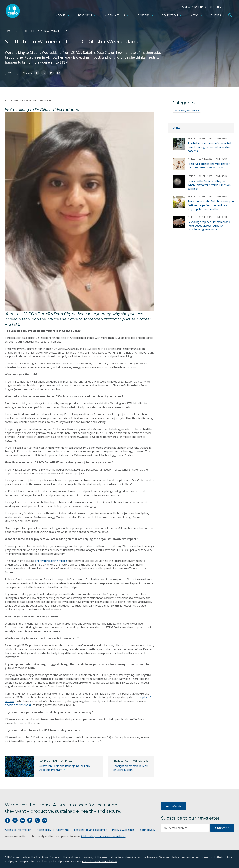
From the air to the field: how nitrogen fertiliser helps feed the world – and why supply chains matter (211, 205)
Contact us (173, 806)
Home (8, 31)
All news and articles (53, 31)
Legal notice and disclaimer (90, 830)
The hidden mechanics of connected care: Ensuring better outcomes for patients (209, 147)
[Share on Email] (59, 73)
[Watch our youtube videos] (45, 820)
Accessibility (44, 830)
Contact (12, 73)
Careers (146, 16)
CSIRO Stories (29, 31)
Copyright (62, 830)
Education (172, 16)
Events (216, 16)
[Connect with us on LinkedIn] (22, 820)
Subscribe (222, 828)
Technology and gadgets (187, 111)
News (196, 16)
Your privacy (147, 830)
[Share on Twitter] (44, 73)
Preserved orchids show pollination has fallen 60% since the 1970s (209, 166)
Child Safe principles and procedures (103, 836)
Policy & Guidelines (123, 830)
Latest (177, 128)
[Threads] (37, 820)
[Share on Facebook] (36, 73)
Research (87, 16)
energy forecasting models (51, 561)
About (63, 16)
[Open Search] (230, 16)
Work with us (117, 16)
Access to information (18, 830)
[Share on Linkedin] (51, 73)
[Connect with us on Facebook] (8, 820)
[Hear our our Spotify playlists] (30, 820)
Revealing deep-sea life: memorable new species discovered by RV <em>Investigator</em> (209, 226)
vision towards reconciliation (100, 861)
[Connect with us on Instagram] (15, 820)
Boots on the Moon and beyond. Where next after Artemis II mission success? (209, 185)
